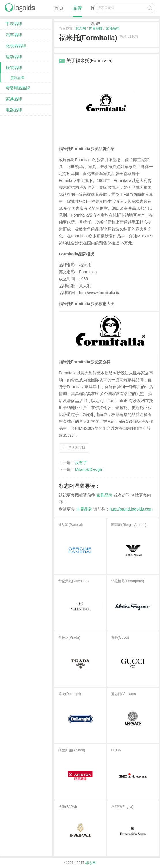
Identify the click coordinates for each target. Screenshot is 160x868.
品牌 (77, 8)
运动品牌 (14, 57)
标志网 (91, 863)
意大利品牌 (77, 448)
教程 (96, 24)
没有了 (81, 463)
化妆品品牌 (16, 46)
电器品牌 (14, 110)
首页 (59, 8)
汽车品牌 (14, 35)
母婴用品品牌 (18, 88)
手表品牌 (14, 24)
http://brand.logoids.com (131, 509)
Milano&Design (89, 470)
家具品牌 (104, 495)
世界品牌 (84, 509)
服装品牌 (14, 68)
